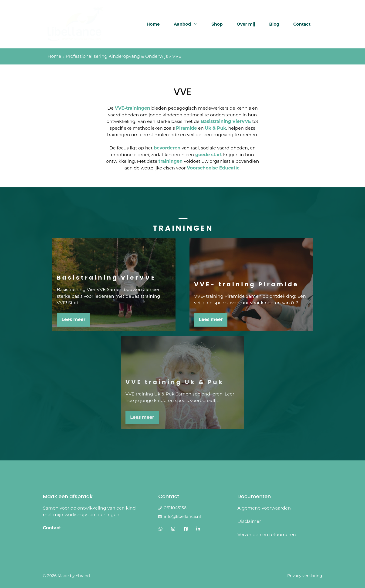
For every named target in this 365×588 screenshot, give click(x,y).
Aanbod (189, 24)
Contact (302, 24)
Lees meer (73, 319)
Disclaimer (249, 521)
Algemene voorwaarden (264, 508)
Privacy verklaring (305, 576)
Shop (217, 24)
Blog (274, 24)
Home (153, 24)
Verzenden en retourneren (267, 535)
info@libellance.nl (182, 517)
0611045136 (175, 508)
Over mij (246, 24)
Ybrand (83, 576)
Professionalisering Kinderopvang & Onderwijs (117, 56)
